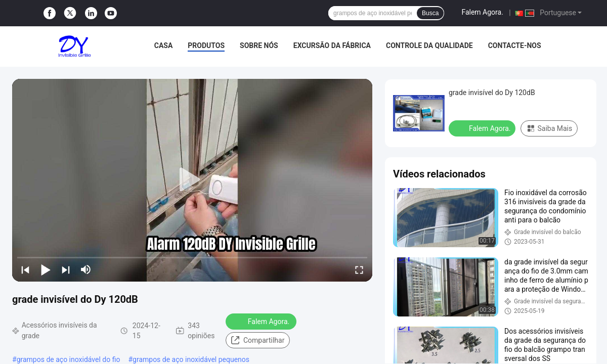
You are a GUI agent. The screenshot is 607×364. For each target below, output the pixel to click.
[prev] (25, 269)
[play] (192, 180)
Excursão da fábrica (332, 45)
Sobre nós (259, 45)
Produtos (206, 45)
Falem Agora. (482, 12)
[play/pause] (46, 269)
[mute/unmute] (86, 269)
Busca (430, 13)
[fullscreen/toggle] (359, 269)
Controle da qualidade (429, 45)
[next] (66, 269)
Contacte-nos (515, 45)
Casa (164, 45)
